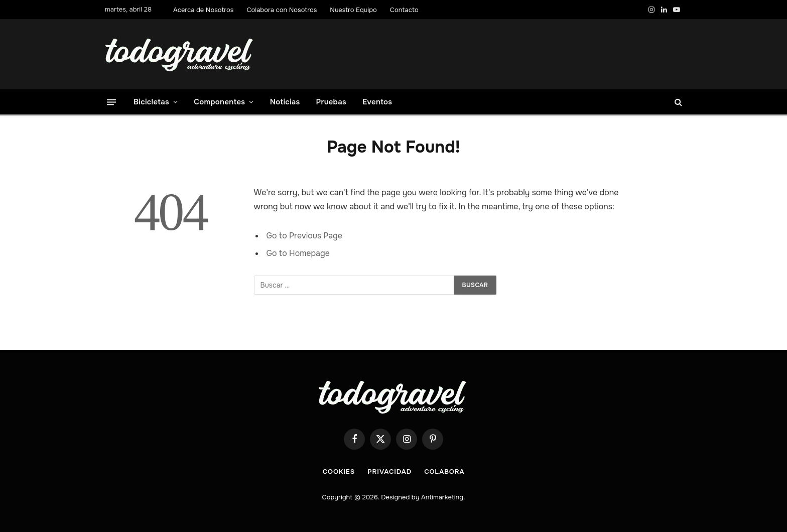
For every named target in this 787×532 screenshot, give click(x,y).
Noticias (285, 102)
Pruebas (331, 102)
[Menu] (111, 102)
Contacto (404, 10)
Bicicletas (151, 102)
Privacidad (389, 472)
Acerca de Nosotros (203, 10)
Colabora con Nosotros (282, 10)
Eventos (377, 102)
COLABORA (444, 472)
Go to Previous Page (304, 236)
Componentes (219, 102)
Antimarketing (442, 497)
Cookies (339, 472)
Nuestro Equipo (353, 10)
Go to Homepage (298, 253)
